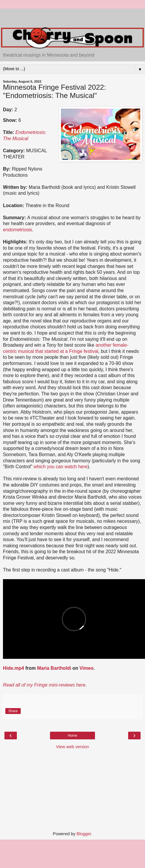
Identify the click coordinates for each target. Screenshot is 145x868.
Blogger (84, 834)
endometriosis (18, 230)
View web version (72, 747)
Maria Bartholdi (54, 668)
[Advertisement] (72, 16)
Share (13, 711)
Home (72, 736)
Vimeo (87, 668)
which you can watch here (61, 467)
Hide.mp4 (13, 668)
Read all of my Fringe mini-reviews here (44, 685)
